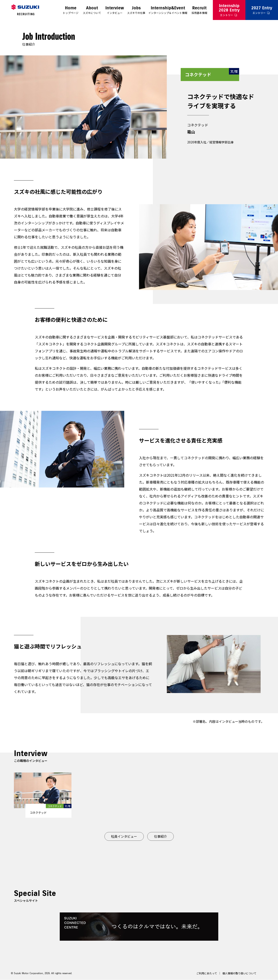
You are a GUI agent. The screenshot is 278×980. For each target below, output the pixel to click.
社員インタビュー (124, 836)
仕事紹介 (161, 836)
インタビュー (115, 10)
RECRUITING (26, 14)
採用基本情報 (199, 10)
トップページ (71, 10)
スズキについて (92, 10)
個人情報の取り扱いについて (239, 973)
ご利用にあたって (207, 973)
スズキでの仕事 (136, 10)
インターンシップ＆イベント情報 (168, 10)
